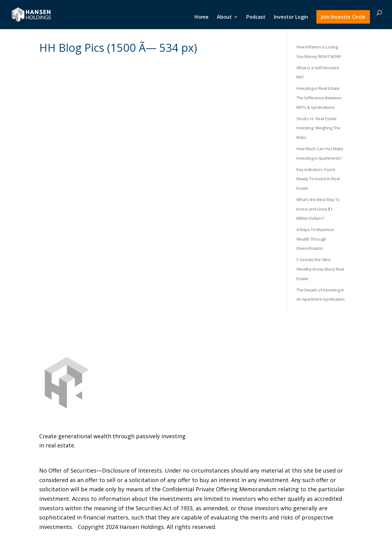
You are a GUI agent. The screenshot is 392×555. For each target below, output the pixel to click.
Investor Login (291, 17)
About (224, 17)
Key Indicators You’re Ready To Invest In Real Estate (318, 179)
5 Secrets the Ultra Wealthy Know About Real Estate (320, 269)
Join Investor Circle (343, 17)
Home (202, 17)
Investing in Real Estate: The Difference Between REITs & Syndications (319, 98)
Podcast (256, 17)
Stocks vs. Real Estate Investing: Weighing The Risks (318, 128)
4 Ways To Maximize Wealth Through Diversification (315, 239)
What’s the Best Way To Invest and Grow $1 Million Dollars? (318, 209)
